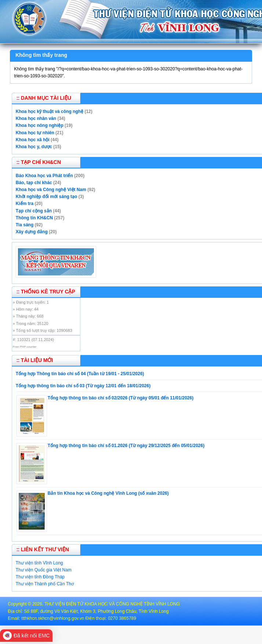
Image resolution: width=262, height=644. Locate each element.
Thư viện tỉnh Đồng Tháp (40, 577)
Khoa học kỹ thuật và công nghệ (50, 111)
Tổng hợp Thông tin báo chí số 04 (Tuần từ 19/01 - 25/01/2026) (80, 374)
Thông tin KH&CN (34, 218)
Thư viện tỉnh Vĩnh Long (39, 563)
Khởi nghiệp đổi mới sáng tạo (47, 197)
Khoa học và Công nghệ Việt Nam (51, 190)
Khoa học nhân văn (36, 118)
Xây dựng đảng (32, 232)
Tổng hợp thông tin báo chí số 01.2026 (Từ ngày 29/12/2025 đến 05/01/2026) (126, 446)
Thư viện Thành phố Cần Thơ (45, 584)
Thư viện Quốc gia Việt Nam (44, 570)
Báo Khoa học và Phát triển (44, 176)
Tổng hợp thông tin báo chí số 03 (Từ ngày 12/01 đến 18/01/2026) (83, 386)
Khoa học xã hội (33, 140)
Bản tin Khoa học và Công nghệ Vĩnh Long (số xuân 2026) (108, 493)
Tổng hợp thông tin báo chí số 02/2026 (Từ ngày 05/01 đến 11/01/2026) (121, 398)
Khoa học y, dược (34, 147)
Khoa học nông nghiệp (40, 125)
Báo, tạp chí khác (34, 183)
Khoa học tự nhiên (35, 133)
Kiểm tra (25, 204)
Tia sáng (25, 225)
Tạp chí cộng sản (34, 211)
